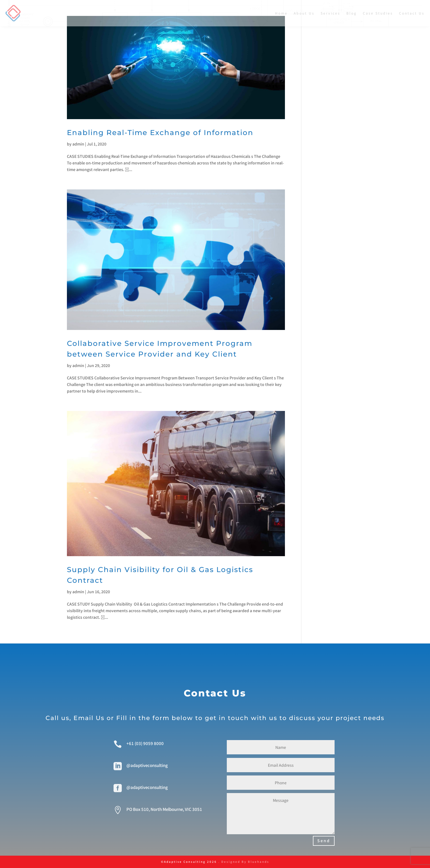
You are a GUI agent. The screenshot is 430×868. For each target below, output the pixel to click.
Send (324, 841)
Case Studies (378, 13)
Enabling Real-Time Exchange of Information (160, 133)
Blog (352, 13)
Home (281, 13)
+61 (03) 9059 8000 (145, 743)
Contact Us (412, 13)
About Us (304, 13)
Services (330, 13)
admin (78, 144)
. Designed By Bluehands (243, 862)
